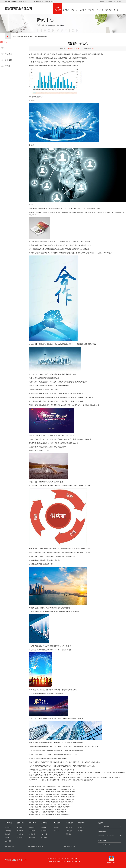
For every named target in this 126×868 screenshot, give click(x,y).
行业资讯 (8, 54)
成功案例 (83, 7)
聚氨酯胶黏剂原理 (61, 809)
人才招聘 (57, 827)
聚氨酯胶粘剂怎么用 (50, 804)
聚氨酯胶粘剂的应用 (48, 814)
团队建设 (69, 834)
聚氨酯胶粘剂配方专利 (52, 789)
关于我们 (66, 7)
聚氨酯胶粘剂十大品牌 (36, 799)
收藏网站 (110, 2)
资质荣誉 (8, 834)
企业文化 (117, 7)
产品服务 (91, 7)
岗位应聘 (57, 831)
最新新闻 (8, 48)
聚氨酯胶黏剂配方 (48, 812)
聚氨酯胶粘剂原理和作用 (37, 802)
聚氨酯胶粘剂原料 (61, 812)
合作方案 (44, 834)
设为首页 (118, 2)
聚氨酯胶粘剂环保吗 (35, 812)
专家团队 (8, 838)
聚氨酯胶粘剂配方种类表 (37, 789)
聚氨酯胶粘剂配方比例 (50, 787)
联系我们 (102, 2)
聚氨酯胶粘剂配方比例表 (65, 787)
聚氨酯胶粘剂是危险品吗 (37, 792)
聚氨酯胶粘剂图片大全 (69, 792)
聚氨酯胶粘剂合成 (34, 36)
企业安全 (81, 827)
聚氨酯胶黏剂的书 (35, 809)
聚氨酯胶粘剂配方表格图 (37, 794)
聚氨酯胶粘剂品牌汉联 (51, 799)
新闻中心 (75, 7)
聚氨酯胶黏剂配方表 (35, 787)
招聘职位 (32, 827)
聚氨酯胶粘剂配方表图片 (53, 792)
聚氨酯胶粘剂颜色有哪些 (63, 814)
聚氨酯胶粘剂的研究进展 (68, 789)
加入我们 (44, 831)
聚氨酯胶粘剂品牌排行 (36, 797)
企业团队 (32, 831)
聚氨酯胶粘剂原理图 (52, 802)
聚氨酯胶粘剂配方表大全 (65, 807)
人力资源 (100, 7)
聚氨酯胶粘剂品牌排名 (67, 794)
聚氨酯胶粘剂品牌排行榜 (52, 797)
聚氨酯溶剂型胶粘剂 (35, 807)
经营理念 (32, 838)
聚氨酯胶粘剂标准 (63, 804)
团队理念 (44, 838)
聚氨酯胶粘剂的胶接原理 (67, 799)
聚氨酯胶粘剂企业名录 (52, 794)
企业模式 (20, 838)
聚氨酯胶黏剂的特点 (48, 809)
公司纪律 (69, 831)
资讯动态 (108, 7)
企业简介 (8, 827)
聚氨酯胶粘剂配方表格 (50, 807)
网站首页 (58, 7)
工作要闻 (69, 827)
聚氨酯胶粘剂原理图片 (66, 802)
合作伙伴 (32, 834)
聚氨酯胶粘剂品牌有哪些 (68, 797)
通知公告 (8, 60)
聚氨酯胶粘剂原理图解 (36, 804)
